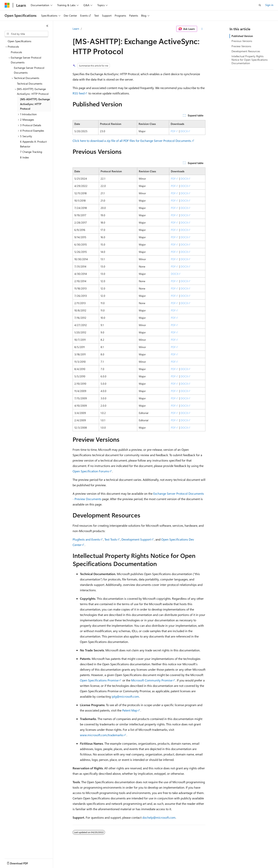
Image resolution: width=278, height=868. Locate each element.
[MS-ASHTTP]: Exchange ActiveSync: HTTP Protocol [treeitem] (35, 104)
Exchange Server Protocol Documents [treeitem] (29, 70)
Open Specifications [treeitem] (19, 41)
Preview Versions (241, 46)
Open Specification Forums (91, 471)
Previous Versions (242, 41)
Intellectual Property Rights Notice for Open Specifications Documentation (250, 60)
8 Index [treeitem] (24, 157)
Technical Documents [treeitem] (30, 84)
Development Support (136, 539)
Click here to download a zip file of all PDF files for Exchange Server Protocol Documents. (132, 141)
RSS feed (79, 93)
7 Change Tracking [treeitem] (31, 152)
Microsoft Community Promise (152, 680)
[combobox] (26, 34)
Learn (76, 29)
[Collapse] (47, 26)
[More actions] (202, 29)
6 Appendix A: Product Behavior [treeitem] (33, 144)
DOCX (184, 131)
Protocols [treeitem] (16, 52)
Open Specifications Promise (99, 680)
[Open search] (260, 5)
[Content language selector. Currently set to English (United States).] (22, 862)
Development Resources (246, 51)
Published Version (242, 36)
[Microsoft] (7, 5)
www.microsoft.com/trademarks (102, 735)
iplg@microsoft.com (125, 696)
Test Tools (111, 539)
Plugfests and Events (86, 539)
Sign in (269, 5)
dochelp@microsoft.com (159, 817)
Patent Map (130, 710)
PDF (173, 131)
